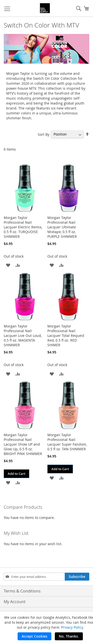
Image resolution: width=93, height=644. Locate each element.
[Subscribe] (77, 577)
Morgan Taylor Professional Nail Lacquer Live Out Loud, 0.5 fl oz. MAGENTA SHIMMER (23, 335)
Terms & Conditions (22, 591)
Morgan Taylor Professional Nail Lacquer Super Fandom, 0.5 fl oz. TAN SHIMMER (67, 442)
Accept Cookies (34, 636)
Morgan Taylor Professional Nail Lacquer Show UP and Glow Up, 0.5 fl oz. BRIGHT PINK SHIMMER (23, 444)
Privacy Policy (72, 627)
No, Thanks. (69, 636)
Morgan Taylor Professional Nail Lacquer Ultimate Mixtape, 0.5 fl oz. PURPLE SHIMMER (62, 227)
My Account (15, 602)
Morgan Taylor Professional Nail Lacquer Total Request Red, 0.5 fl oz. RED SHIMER (66, 335)
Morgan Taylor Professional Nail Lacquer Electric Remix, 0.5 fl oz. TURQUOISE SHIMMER (23, 227)
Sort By (44, 134)
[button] (8, 265)
